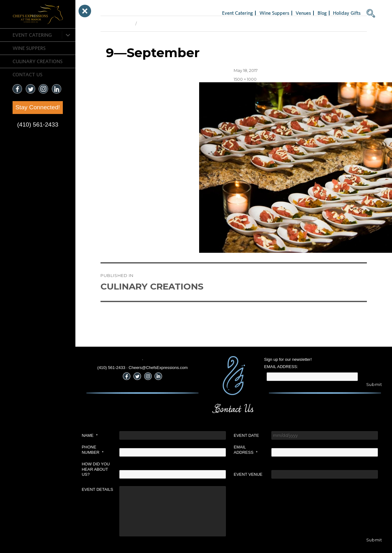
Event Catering (32, 35)
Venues (303, 13)
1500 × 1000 (245, 79)
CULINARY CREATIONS (38, 61)
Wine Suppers (29, 48)
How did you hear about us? (96, 469)
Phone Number (93, 450)
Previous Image (116, 24)
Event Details (97, 489)
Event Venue (248, 474)
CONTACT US (27, 74)
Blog (322, 13)
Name (90, 435)
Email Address (246, 450)
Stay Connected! (38, 107)
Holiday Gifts (347, 13)
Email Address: (281, 367)
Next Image (151, 24)
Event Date (246, 435)
